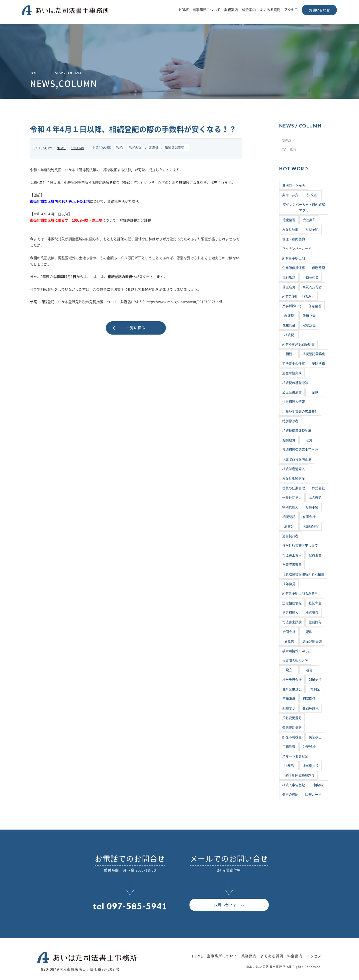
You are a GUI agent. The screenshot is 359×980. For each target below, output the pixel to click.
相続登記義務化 (176, 147)
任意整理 (315, 306)
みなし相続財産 (294, 478)
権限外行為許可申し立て (300, 546)
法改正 (312, 195)
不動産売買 (311, 277)
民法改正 (315, 737)
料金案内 (249, 10)
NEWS (61, 148)
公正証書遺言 (292, 392)
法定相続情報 (292, 603)
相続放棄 (289, 440)
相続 (119, 147)
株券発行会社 (292, 680)
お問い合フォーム (229, 905)
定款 (315, 392)
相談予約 (312, 229)
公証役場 (309, 747)
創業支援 (315, 680)
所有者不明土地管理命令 (300, 593)
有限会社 (309, 517)
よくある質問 (270, 10)
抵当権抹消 (311, 766)
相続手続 (312, 507)
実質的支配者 (312, 287)
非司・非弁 (290, 195)
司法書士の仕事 (294, 364)
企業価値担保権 (294, 268)
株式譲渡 (312, 613)
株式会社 (318, 488)
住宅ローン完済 (294, 185)
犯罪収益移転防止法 (297, 459)
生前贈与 (315, 622)
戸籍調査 (289, 747)
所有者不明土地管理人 (298, 297)
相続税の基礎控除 (295, 383)
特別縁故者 (290, 421)
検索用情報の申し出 (297, 651)
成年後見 (289, 584)
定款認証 (309, 325)
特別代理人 (290, 507)
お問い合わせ (319, 10)
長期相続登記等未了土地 (300, 450)
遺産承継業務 (292, 373)
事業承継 (289, 699)
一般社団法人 (292, 498)
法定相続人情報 (294, 402)
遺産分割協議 (312, 641)
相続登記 (136, 147)
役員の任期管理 (294, 488)
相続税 (289, 335)
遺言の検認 (290, 795)
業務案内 (231, 10)
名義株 (289, 641)
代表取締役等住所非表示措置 (303, 574)
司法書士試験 (292, 622)
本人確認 (315, 498)
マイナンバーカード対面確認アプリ (304, 207)
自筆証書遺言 (292, 565)
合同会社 (289, 632)
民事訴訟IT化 (292, 306)
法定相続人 (290, 613)
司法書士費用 (292, 555)
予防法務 (318, 364)
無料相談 (289, 277)
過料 (309, 632)
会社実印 (309, 220)
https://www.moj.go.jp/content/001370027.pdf (184, 302)
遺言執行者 (290, 536)
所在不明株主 (292, 737)
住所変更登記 (292, 689)
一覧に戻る (136, 328)
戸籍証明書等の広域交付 (300, 412)
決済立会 (309, 316)
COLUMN (77, 148)
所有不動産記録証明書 (298, 344)
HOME (184, 10)
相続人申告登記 (294, 785)
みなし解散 (290, 229)
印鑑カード (313, 795)
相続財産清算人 (294, 469)
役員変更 (315, 555)
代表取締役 (311, 526)
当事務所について (206, 10)
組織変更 (289, 708)
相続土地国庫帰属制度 (298, 776)
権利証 (315, 689)
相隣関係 (309, 699)
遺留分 (289, 526)
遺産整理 (289, 220)
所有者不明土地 (294, 258)
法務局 (289, 766)
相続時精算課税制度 (297, 431)
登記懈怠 (315, 603)
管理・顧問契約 (294, 239)
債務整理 (318, 268)
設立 (289, 670)
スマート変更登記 (295, 756)
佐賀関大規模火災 (295, 661)
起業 (309, 440)
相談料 (318, 785)
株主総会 (289, 325)
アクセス (291, 10)
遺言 (309, 670)
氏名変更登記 (292, 718)
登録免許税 (311, 708)
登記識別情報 (292, 728)
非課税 (153, 147)
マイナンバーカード (297, 249)
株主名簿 (289, 287)
